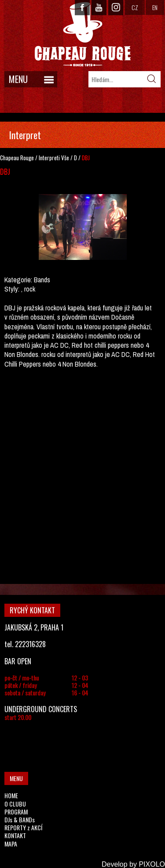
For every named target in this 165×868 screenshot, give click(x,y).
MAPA (11, 844)
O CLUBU (15, 804)
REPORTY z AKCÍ (23, 827)
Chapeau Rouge (17, 158)
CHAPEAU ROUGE (83, 34)
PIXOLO (152, 864)
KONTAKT (15, 835)
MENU (18, 79)
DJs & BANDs (20, 819)
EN (155, 7)
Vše (65, 158)
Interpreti (49, 158)
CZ (135, 7)
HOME (11, 795)
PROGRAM (16, 812)
